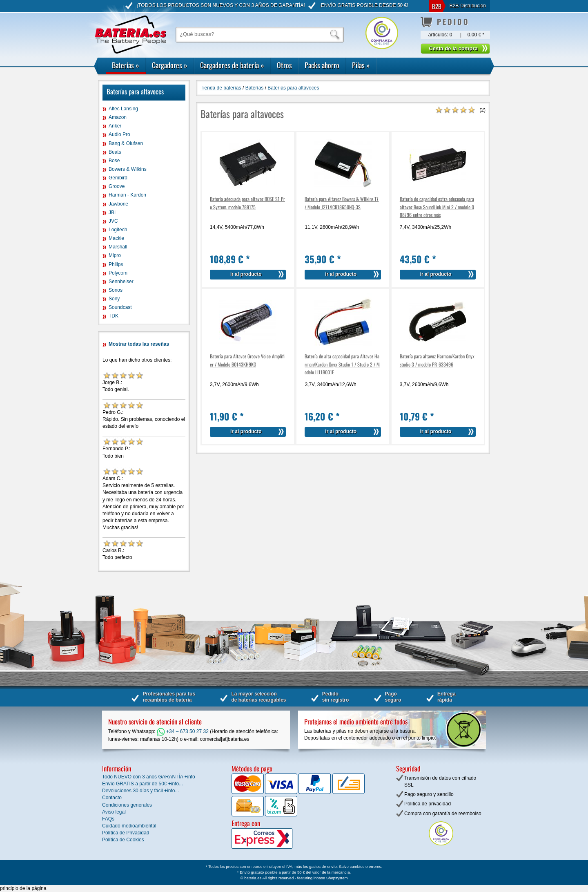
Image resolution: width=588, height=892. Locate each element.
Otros (284, 65)
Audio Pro (119, 134)
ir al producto (246, 274)
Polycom (118, 273)
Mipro (115, 255)
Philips (116, 264)
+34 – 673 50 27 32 (183, 731)
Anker (115, 126)
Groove (117, 186)
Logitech (118, 230)
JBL (113, 212)
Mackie (116, 238)
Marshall (118, 247)
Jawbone (118, 204)
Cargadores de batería (232, 65)
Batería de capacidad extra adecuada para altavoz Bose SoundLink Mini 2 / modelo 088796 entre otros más (437, 207)
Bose (114, 161)
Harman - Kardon (127, 195)
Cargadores (170, 65)
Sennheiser (121, 282)
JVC (113, 221)
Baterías (126, 65)
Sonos (116, 290)
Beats (115, 152)
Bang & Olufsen (126, 143)
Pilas (361, 65)
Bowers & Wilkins (128, 169)
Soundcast (120, 307)
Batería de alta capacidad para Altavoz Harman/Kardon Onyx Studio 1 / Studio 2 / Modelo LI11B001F (342, 364)
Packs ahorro (322, 65)
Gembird (118, 178)
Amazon (118, 117)
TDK (114, 316)
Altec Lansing (123, 109)
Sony (114, 299)
